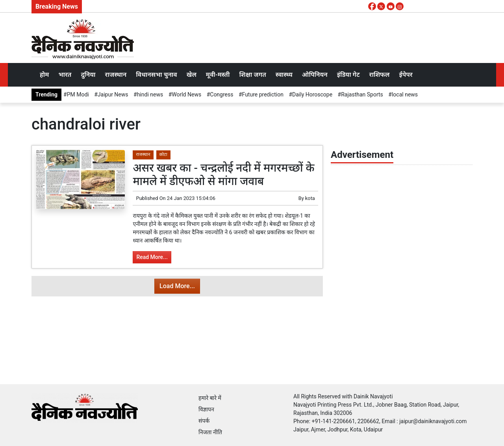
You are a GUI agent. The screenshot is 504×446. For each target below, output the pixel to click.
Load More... (177, 286)
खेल (192, 75)
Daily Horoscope (312, 94)
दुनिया (88, 75)
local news (405, 94)
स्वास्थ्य (284, 75)
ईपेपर (406, 75)
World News (186, 94)
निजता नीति (210, 432)
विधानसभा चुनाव (156, 75)
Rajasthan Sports (362, 94)
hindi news (150, 94)
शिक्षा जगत (252, 75)
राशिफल (380, 75)
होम (44, 75)
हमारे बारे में (210, 398)
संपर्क (204, 421)
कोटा (163, 155)
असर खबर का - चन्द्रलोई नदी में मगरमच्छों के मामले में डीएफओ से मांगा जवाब (223, 175)
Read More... (152, 257)
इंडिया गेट (348, 75)
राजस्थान (116, 75)
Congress (221, 94)
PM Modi (78, 94)
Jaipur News (113, 94)
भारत (65, 75)
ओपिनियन (315, 75)
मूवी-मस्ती (218, 75)
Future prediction (263, 94)
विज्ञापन (206, 409)
